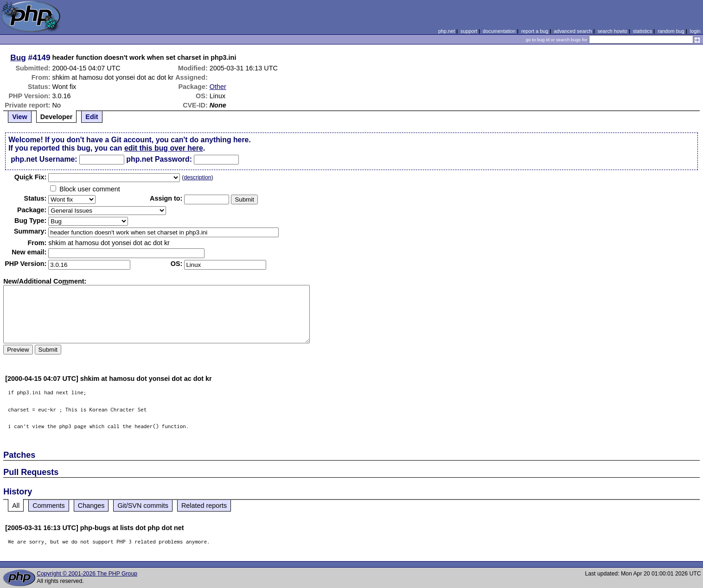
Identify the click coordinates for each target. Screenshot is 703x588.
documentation (499, 31)
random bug (671, 31)
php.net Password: (159, 159)
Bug (18, 57)
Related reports (204, 506)
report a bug (535, 31)
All (16, 506)
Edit (92, 117)
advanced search (573, 31)
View (20, 117)
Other (218, 87)
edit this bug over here (164, 148)
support (469, 31)
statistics (642, 31)
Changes (91, 506)
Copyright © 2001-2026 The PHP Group (87, 574)
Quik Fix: (31, 177)
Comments (49, 506)
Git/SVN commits (143, 506)
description (197, 177)
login (695, 31)
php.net (447, 31)
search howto (612, 31)
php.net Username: (44, 159)
